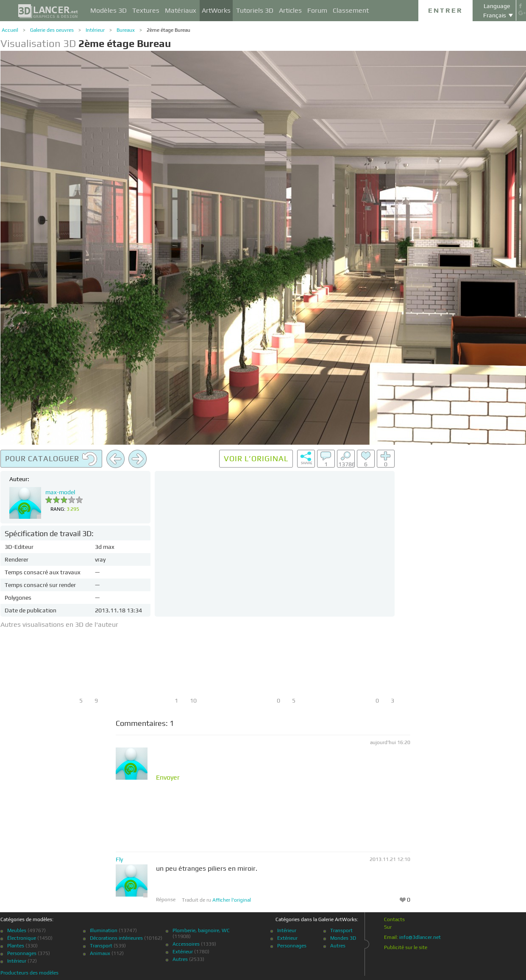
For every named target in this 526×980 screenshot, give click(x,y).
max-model (60, 492)
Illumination (104, 930)
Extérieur (183, 952)
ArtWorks (216, 10)
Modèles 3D (109, 10)
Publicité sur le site (406, 947)
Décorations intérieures (116, 938)
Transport (101, 946)
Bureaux (126, 30)
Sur (388, 927)
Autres (180, 959)
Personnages (22, 953)
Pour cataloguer (51, 459)
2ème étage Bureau (168, 30)
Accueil (10, 30)
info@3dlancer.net (420, 937)
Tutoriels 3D (255, 10)
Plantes (16, 946)
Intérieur (95, 30)
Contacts (394, 919)
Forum (317, 10)
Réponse (166, 900)
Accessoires (186, 944)
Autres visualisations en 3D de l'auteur (59, 624)
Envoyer (168, 778)
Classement (351, 10)
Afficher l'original (232, 900)
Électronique (22, 938)
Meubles (17, 930)
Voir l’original (256, 458)
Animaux (100, 953)
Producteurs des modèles (29, 973)
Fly (119, 859)
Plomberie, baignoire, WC (201, 930)
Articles (290, 10)
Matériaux (181, 10)
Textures (146, 10)
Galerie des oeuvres (52, 30)
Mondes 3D (343, 938)
